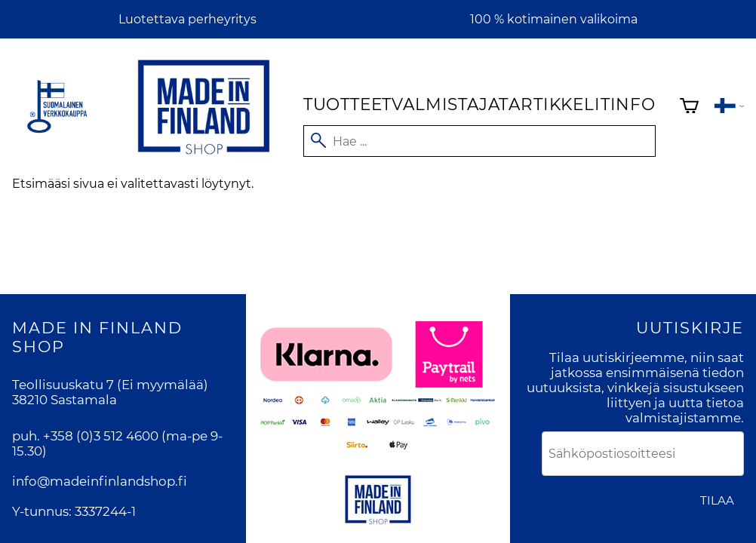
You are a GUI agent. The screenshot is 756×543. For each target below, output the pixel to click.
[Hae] (479, 141)
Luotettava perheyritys (187, 19)
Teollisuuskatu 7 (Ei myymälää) (110, 385)
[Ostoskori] (689, 107)
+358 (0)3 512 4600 (101, 436)
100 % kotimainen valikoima (554, 19)
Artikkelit (559, 104)
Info (633, 104)
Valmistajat (450, 104)
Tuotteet (347, 104)
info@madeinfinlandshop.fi (100, 481)
